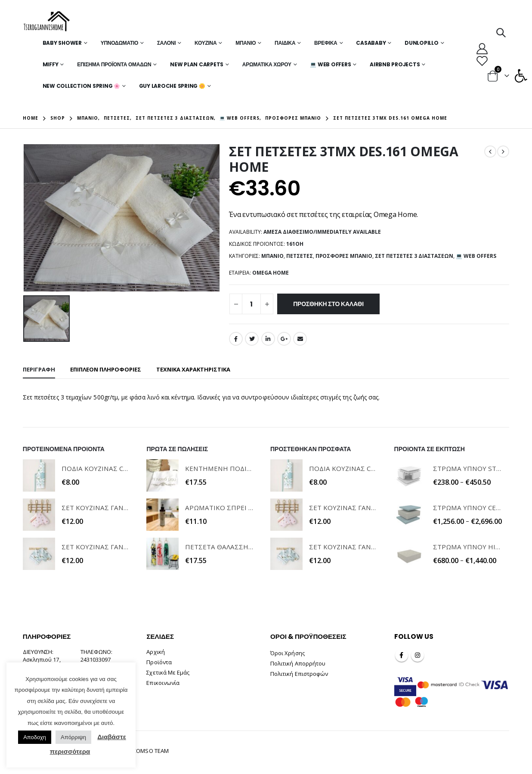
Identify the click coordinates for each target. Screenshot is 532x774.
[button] (521, 76)
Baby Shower (62, 43)
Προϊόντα (159, 662)
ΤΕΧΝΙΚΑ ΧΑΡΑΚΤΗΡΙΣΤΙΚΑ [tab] (193, 369)
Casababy (371, 43)
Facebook (236, 339)
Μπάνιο (246, 43)
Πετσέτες (300, 256)
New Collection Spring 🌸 (81, 86)
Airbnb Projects (395, 64)
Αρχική (155, 652)
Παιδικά (285, 43)
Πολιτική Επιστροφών (299, 674)
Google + (284, 339)
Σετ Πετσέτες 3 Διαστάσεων (414, 256)
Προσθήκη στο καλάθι (328, 304)
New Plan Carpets (197, 64)
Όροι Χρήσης (288, 653)
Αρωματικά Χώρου (267, 64)
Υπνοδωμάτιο (120, 43)
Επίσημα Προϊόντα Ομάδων (114, 64)
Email (300, 339)
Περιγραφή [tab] (39, 369)
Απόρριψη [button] (73, 737)
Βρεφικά (326, 43)
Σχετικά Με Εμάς (168, 672)
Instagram (418, 655)
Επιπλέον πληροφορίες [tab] (106, 369)
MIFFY (51, 64)
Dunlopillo (422, 43)
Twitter (252, 339)
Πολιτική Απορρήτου (298, 663)
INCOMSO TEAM (148, 751)
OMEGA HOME (271, 273)
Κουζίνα (206, 43)
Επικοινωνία (163, 683)
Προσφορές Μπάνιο (344, 256)
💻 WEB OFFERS (330, 64)
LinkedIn (268, 339)
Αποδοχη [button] (35, 737)
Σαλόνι (166, 43)
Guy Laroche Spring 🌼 (172, 86)
